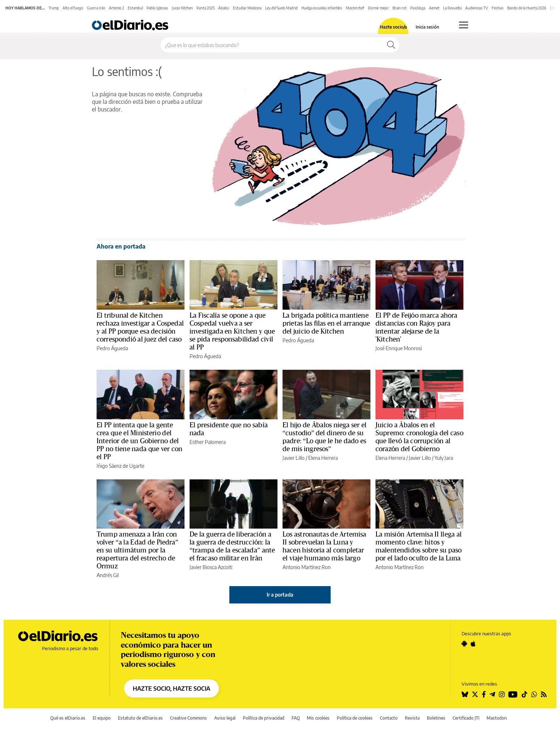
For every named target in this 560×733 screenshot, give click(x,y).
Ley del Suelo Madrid (281, 8)
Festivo (498, 8)
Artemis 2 (116, 8)
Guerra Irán (96, 8)
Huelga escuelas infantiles (322, 8)
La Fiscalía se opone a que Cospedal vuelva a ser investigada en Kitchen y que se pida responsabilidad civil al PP (232, 331)
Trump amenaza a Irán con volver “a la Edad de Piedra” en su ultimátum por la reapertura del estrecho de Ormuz (137, 550)
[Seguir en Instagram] (502, 694)
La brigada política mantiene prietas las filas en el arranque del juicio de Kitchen (326, 323)
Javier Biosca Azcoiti (211, 567)
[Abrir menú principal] (464, 25)
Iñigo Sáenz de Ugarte (120, 466)
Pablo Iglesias (157, 8)
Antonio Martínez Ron (307, 567)
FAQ (296, 718)
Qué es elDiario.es (68, 718)
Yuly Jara (444, 458)
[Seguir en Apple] (473, 644)
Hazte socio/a (393, 27)
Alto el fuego (73, 8)
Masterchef (355, 8)
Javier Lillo (294, 458)
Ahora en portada (121, 246)
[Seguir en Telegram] (492, 694)
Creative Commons (188, 718)
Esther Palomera (208, 442)
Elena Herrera (323, 458)
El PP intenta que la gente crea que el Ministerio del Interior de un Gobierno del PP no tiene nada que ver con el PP (139, 441)
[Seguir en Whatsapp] (534, 694)
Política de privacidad (264, 718)
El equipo (102, 718)
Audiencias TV (477, 8)
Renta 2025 (205, 8)
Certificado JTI (466, 718)
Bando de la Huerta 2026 (527, 8)
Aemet (434, 8)
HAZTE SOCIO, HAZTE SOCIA (171, 688)
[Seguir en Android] (464, 644)
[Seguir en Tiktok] (525, 694)
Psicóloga (418, 8)
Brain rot (400, 8)
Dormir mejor (378, 8)
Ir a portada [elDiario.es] (280, 595)
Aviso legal (225, 718)
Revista (412, 718)
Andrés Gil (108, 575)
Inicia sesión (427, 27)
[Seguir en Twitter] (475, 694)
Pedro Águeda (112, 348)
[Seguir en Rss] (544, 694)
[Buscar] (391, 45)
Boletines (436, 718)
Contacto (389, 718)
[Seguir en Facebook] (484, 694)
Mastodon (497, 718)
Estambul (135, 8)
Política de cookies (355, 718)
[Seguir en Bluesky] (465, 694)
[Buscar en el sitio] (272, 45)
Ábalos (224, 8)
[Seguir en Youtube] (513, 694)
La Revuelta (452, 8)
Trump (54, 8)
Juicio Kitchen (182, 8)
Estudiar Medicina (247, 8)
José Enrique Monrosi (399, 348)
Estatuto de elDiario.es (140, 718)
